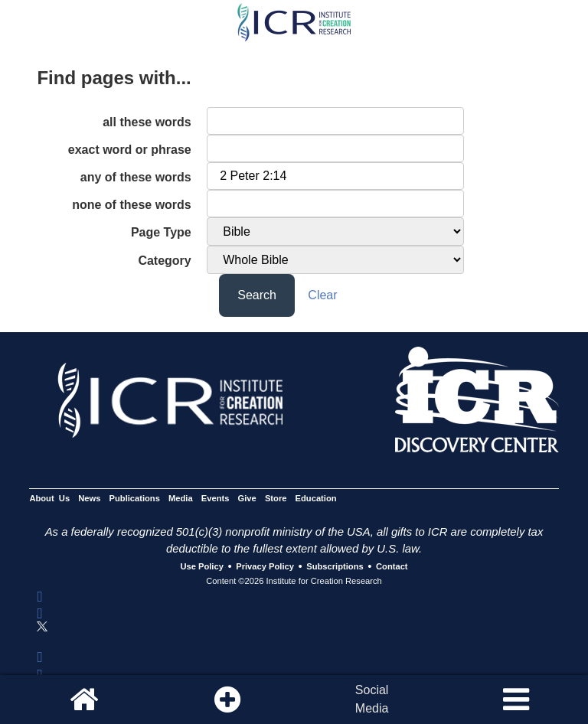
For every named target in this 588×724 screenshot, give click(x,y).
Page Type (161, 232)
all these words (147, 122)
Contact (392, 567)
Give (247, 498)
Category (164, 261)
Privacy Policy (265, 567)
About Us (49, 498)
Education (316, 498)
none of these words (132, 205)
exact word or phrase (130, 150)
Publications (135, 498)
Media (181, 498)
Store (276, 498)
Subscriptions (335, 567)
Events (216, 498)
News (89, 498)
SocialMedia (372, 699)
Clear (322, 295)
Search (257, 295)
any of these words (136, 177)
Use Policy (201, 567)
